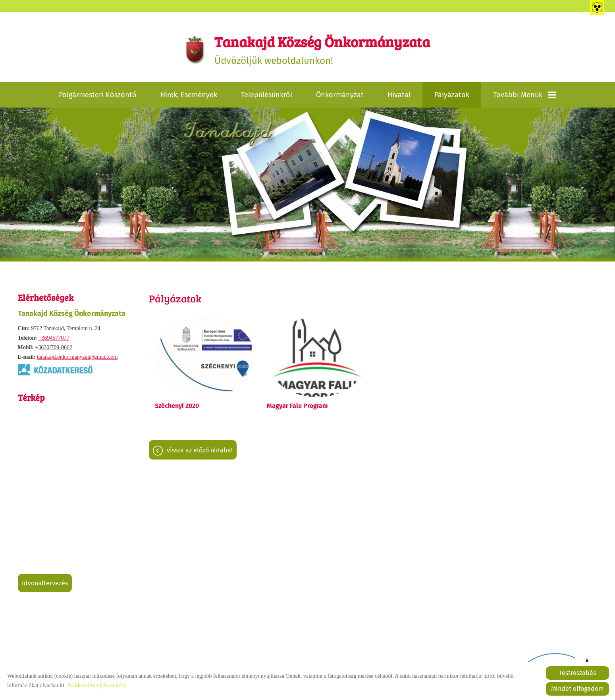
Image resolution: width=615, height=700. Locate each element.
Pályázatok (452, 95)
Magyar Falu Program (297, 406)
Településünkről (267, 95)
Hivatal (399, 95)
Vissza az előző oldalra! (200, 450)
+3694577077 (54, 338)
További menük (525, 95)
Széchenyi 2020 (177, 406)
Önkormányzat (340, 95)
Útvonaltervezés (45, 583)
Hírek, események (189, 95)
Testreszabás (577, 673)
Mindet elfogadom (577, 689)
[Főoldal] (195, 49)
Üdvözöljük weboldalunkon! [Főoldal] (322, 49)
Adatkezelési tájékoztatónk (97, 686)
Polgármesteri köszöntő (98, 95)
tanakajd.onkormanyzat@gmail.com (77, 357)
